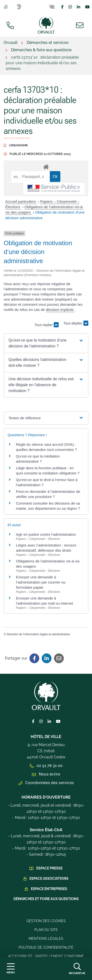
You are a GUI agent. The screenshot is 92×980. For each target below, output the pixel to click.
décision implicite (60, 310)
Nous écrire (46, 774)
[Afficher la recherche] (77, 968)
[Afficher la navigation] (11, 969)
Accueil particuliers (21, 201)
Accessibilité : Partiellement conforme (46, 956)
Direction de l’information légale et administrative (38, 634)
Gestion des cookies (46, 921)
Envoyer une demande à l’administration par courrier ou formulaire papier (41, 582)
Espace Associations (49, 878)
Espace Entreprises (49, 889)
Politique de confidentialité (46, 947)
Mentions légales (46, 939)
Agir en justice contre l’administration (46, 534)
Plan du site (46, 930)
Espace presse (49, 868)
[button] (46, 343)
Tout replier (47, 325)
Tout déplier (76, 324)
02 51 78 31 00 (46, 766)
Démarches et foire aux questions (46, 899)
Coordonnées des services (46, 783)
